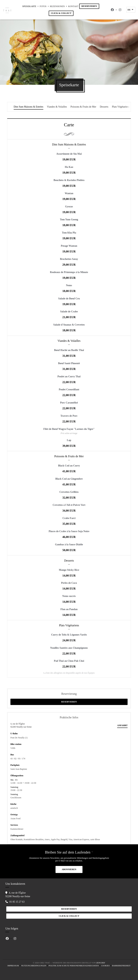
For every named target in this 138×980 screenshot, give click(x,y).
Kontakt (73, 6)
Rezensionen (57, 6)
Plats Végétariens (121, 107)
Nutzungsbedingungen (35, 966)
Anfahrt (122, 725)
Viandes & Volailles (57, 107)
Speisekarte (29, 6)
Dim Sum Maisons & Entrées (28, 107)
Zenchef (101, 963)
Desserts (104, 107)
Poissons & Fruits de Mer (83, 107)
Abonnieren (69, 869)
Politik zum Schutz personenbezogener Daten (75, 966)
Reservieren (89, 6)
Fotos (43, 6)
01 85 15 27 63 (17, 902)
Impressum (14, 966)
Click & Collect (61, 13)
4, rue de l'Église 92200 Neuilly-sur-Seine (21, 725)
